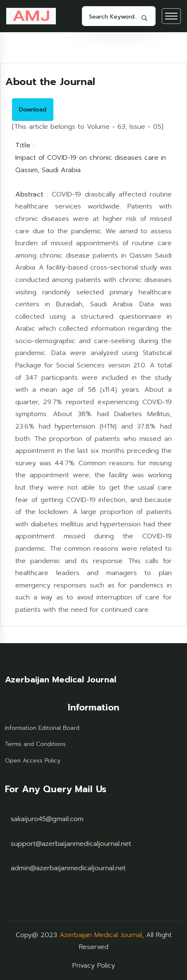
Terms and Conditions (35, 744)
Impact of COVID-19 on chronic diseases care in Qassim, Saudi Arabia (91, 164)
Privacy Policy (94, 966)
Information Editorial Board (42, 728)
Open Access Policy (33, 761)
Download (33, 110)
